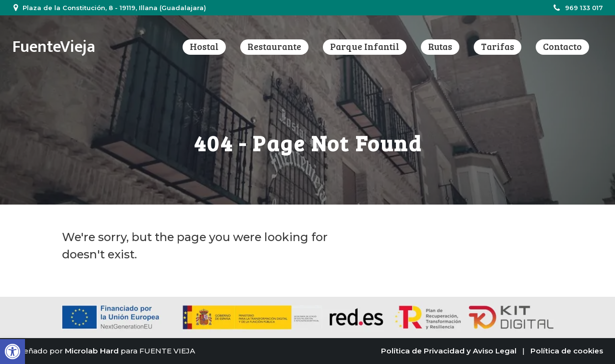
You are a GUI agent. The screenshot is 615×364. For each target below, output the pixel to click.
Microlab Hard (92, 351)
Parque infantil (365, 46)
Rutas (440, 46)
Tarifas (498, 46)
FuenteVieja (54, 47)
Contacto (562, 46)
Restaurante (274, 46)
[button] (12, 352)
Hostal (204, 46)
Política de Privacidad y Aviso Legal (449, 351)
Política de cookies (567, 351)
